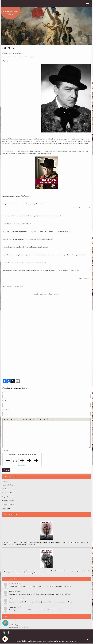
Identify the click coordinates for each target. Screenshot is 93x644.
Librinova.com (46, 542)
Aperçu (53, 419)
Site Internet (6, 410)
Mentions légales (21, 641)
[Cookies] (5, 639)
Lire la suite (68, 586)
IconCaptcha (21, 465)
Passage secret (6, 509)
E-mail (4, 401)
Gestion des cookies (71, 641)
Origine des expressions (9, 497)
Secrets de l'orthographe (9, 485)
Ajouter (6, 470)
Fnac (53, 542)
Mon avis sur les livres (8, 505)
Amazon (57, 542)
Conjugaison (6, 481)
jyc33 (11, 583)
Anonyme (13, 607)
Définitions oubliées (8, 493)
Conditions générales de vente (56, 641)
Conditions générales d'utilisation (37, 641)
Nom (4, 392)
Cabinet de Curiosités (8, 501)
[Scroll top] (88, 639)
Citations (5, 489)
